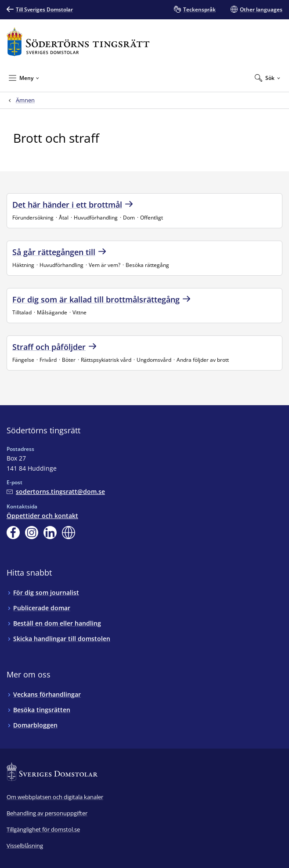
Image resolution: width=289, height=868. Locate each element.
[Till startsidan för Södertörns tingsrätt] (78, 42)
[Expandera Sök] (267, 78)
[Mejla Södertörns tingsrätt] (56, 492)
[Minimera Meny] (24, 78)
